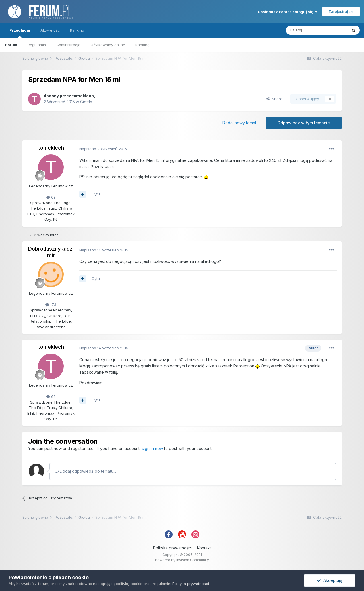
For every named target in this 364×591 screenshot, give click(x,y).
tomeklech (83, 96)
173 (51, 305)
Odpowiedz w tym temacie (304, 123)
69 (51, 197)
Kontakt (204, 548)
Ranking (142, 45)
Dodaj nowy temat (239, 123)
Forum (11, 45)
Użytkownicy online (108, 45)
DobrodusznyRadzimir (51, 252)
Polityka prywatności (172, 548)
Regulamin (37, 45)
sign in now (152, 448)
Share (274, 99)
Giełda (86, 102)
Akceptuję (330, 580)
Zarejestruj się (341, 11)
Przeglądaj (20, 33)
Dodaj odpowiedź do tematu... (85, 471)
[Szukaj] (317, 30)
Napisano (103, 149)
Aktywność (50, 30)
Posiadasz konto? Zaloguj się (288, 12)
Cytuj (96, 194)
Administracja (68, 45)
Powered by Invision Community (182, 560)
